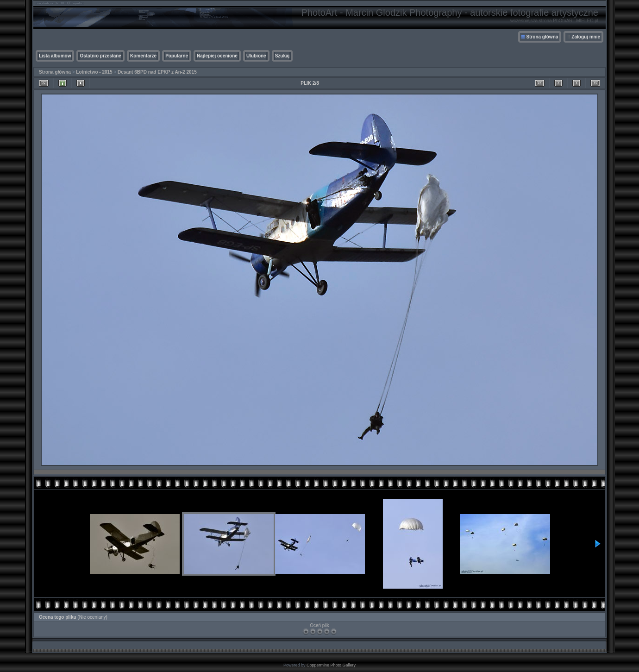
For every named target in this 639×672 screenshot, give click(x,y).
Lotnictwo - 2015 (94, 72)
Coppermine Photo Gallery (331, 665)
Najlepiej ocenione (217, 56)
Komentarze (143, 56)
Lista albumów (55, 56)
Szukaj (282, 56)
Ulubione (256, 56)
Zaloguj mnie (586, 37)
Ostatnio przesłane (100, 56)
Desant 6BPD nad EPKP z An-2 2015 (157, 72)
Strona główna (542, 37)
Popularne (177, 56)
